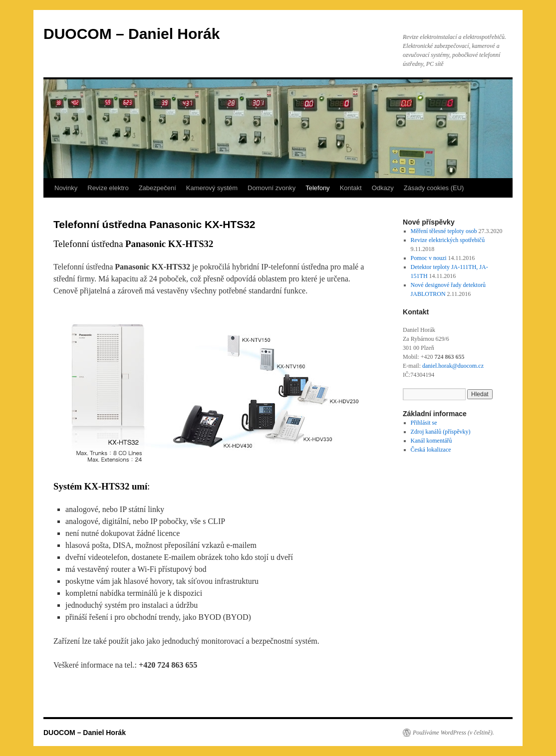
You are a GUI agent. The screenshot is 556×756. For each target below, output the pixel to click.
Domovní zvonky (272, 188)
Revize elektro (108, 188)
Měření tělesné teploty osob (444, 231)
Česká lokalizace (431, 450)
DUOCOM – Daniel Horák (132, 34)
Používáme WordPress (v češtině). (453, 733)
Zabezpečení (157, 188)
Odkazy (383, 188)
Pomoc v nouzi (429, 258)
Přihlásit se (424, 423)
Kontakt (351, 188)
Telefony (317, 188)
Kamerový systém (212, 188)
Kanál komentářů (431, 441)
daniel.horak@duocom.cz (453, 366)
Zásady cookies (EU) (434, 188)
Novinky (66, 188)
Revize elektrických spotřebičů (448, 240)
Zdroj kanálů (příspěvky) (441, 432)
